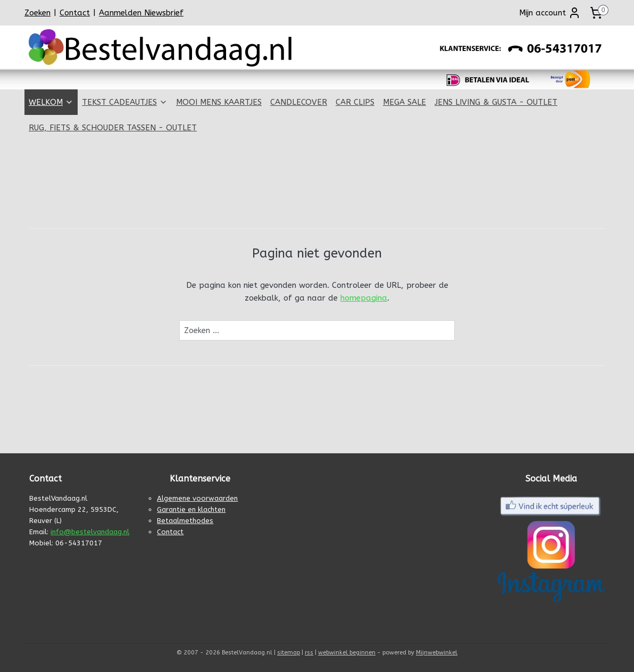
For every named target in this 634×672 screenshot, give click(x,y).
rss (309, 653)
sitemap (289, 653)
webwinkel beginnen (347, 653)
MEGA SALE (404, 102)
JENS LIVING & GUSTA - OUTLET (496, 102)
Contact (75, 13)
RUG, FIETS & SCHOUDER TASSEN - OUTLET (113, 128)
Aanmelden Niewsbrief (141, 13)
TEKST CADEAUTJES (125, 102)
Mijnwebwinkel (437, 653)
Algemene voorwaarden (197, 498)
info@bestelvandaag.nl (90, 532)
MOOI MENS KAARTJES (219, 102)
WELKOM (51, 102)
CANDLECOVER (299, 102)
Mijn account (550, 13)
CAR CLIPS (355, 102)
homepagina (364, 298)
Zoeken (37, 13)
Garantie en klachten (191, 509)
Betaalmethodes (185, 521)
